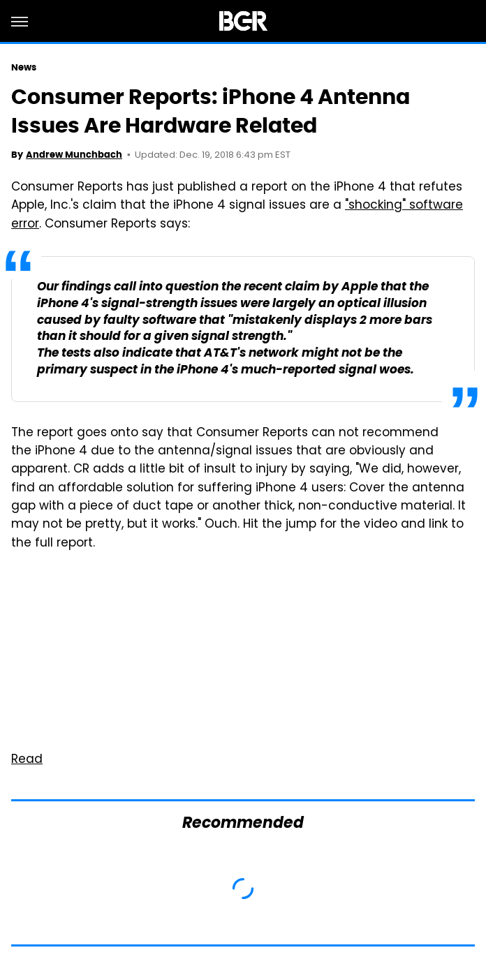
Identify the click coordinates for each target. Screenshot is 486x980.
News (24, 67)
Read (27, 760)
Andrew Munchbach (74, 155)
